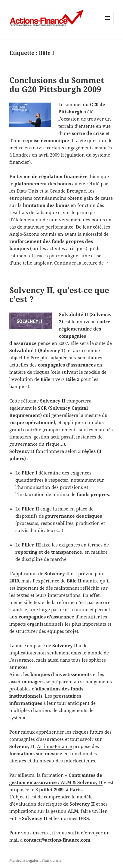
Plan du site (51, 860)
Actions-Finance (54, 746)
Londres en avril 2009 (36, 155)
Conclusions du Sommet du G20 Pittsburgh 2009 (57, 85)
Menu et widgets (108, 24)
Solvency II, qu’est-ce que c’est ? (59, 295)
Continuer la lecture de (82, 263)
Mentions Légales (24, 860)
